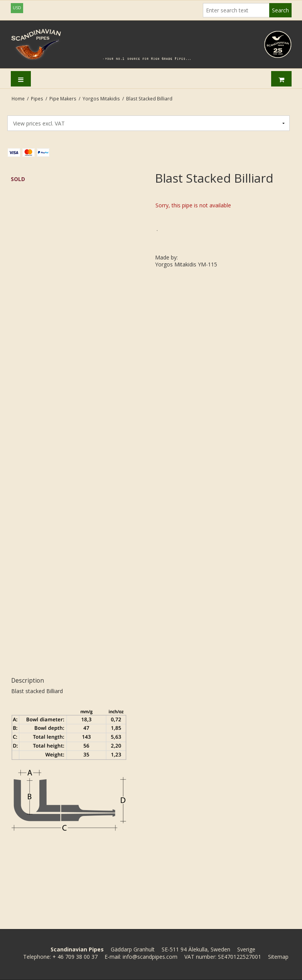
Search (280, 10)
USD (17, 8)
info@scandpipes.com (150, 957)
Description (28, 681)
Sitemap (278, 957)
